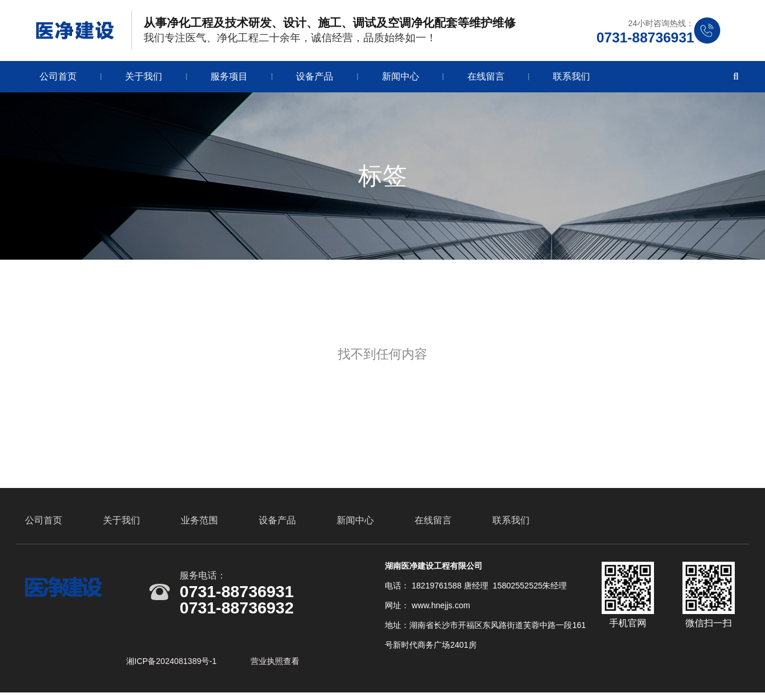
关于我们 (144, 79)
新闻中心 (401, 79)
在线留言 (486, 79)
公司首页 (58, 79)
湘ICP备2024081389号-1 (173, 667)
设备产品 (314, 79)
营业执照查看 (275, 667)
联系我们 (571, 79)
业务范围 (199, 526)
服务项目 (229, 79)
